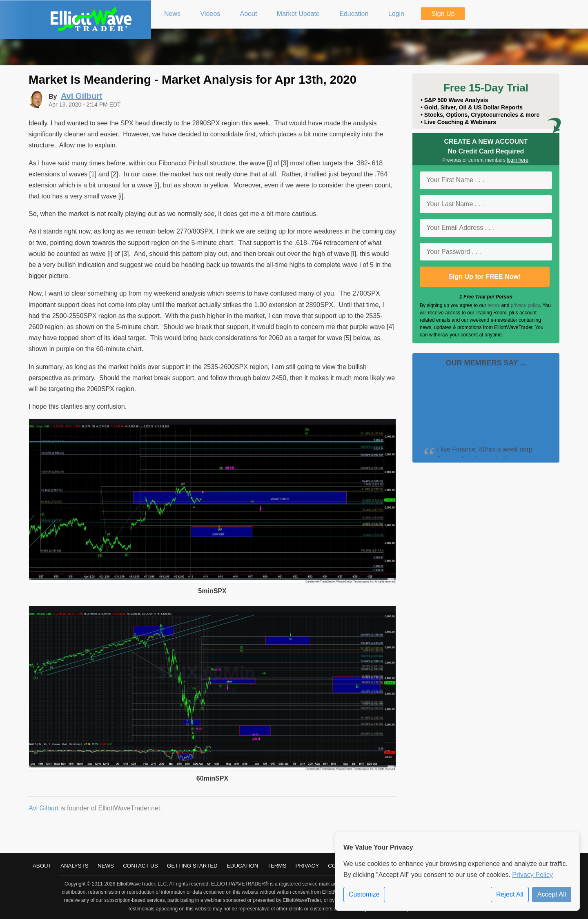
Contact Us (140, 866)
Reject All (510, 894)
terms (494, 305)
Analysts (75, 866)
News (106, 866)
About (42, 866)
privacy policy (525, 305)
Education (243, 866)
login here (518, 160)
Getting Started (192, 866)
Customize (364, 894)
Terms (277, 866)
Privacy (307, 866)
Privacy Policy (532, 875)
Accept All (552, 894)
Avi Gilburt (44, 808)
